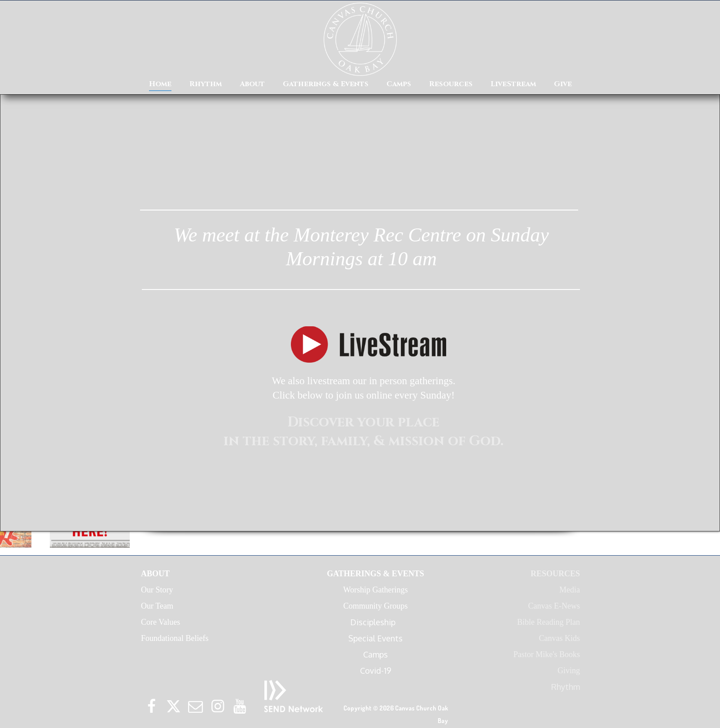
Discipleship (375, 622)
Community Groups (376, 606)
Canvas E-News (554, 606)
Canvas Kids (560, 638)
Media (570, 590)
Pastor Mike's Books (547, 654)
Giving (569, 671)
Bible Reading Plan (549, 622)
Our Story (157, 590)
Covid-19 (376, 671)
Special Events (375, 638)
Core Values (160, 622)
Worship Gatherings (375, 590)
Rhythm (566, 687)
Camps (375, 654)
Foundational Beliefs (175, 638)
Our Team (157, 606)
